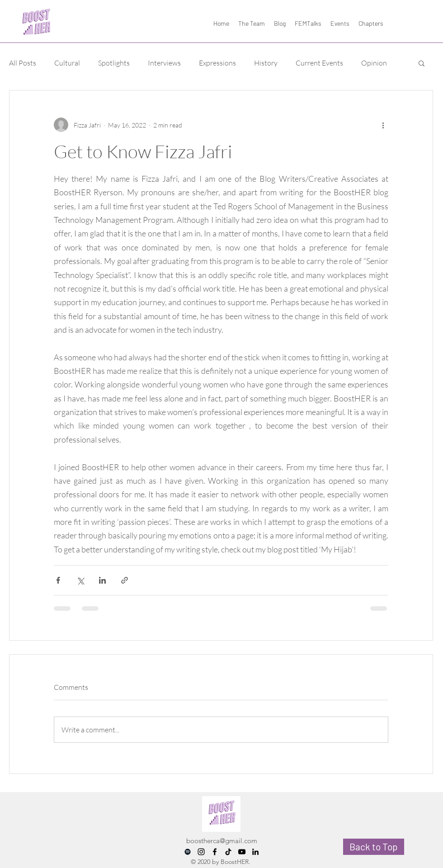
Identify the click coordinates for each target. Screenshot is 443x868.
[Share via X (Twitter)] (80, 580)
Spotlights (114, 63)
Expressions (217, 63)
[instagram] (201, 852)
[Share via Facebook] (58, 580)
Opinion (374, 63)
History (266, 63)
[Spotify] (188, 852)
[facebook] (215, 852)
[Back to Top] (374, 847)
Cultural (67, 63)
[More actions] (383, 125)
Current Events (319, 63)
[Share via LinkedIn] (102, 580)
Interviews (164, 63)
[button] (422, 63)
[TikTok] (228, 852)
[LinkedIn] (255, 852)
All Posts (23, 63)
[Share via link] (125, 580)
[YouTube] (242, 852)
